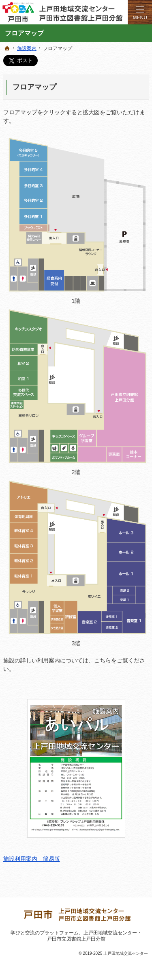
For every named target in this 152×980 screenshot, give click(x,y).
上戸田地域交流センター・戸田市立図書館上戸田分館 (94, 936)
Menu (140, 12)
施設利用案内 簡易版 (64, 781)
